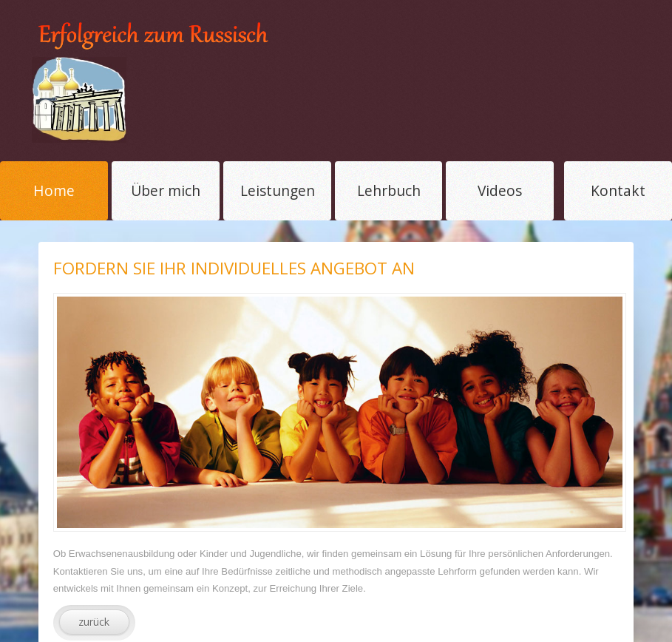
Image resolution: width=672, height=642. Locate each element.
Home (54, 190)
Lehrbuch (389, 190)
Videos (500, 190)
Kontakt (618, 190)
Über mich (166, 190)
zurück (94, 622)
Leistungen (278, 190)
